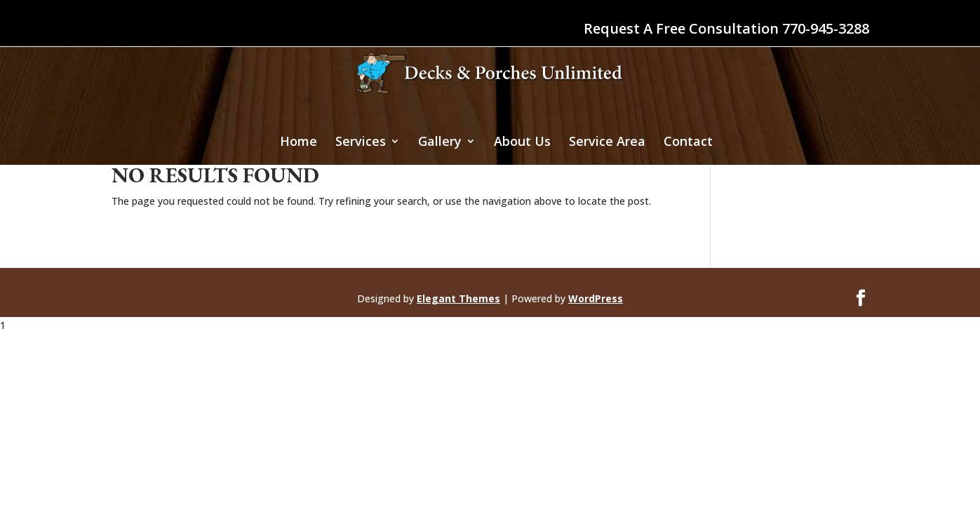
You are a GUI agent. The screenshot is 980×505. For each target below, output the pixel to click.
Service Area (607, 143)
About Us (522, 143)
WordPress (596, 298)
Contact (688, 143)
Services (361, 143)
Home (298, 143)
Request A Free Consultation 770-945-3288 (726, 30)
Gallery (440, 143)
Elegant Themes (458, 298)
